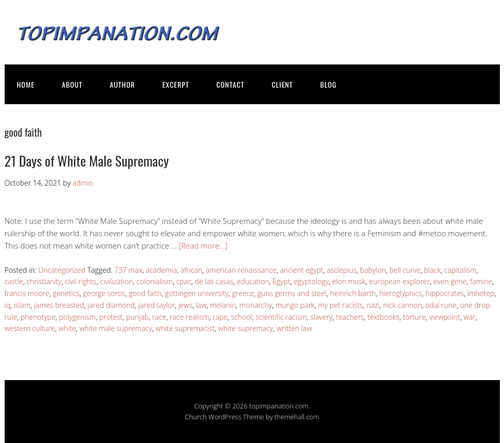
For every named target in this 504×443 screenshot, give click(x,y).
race (159, 317)
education (253, 281)
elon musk (349, 281)
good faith (145, 293)
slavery (321, 317)
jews (186, 305)
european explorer (399, 281)
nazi (373, 305)
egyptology (311, 281)
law (201, 305)
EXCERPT (176, 84)
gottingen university (197, 293)
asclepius (342, 270)
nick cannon (402, 305)
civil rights (81, 281)
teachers (350, 317)
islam (22, 305)
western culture (30, 328)
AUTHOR (123, 84)
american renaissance (241, 270)
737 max (128, 270)
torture (414, 317)
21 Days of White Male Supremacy (87, 161)
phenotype (38, 317)
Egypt (281, 281)
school (242, 317)
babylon (373, 270)
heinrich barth (353, 293)
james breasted (59, 305)
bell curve (405, 270)
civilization (117, 281)
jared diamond (111, 305)
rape (220, 317)
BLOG (329, 84)
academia (161, 270)
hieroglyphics (401, 293)
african (192, 270)
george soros (104, 293)
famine (481, 281)
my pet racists (341, 305)
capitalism (460, 270)
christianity (44, 281)
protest (111, 317)
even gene (450, 281)
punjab (138, 317)
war (470, 317)
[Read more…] (203, 245)
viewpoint (445, 317)
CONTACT (231, 84)
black (432, 270)
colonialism (155, 281)
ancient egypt (302, 270)
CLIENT (282, 84)
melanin (223, 305)
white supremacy (246, 328)
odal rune (441, 305)
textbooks (383, 317)
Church (196, 417)
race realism (190, 317)
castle (14, 281)
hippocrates (444, 293)
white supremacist (185, 328)
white (67, 328)
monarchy (256, 305)
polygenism (77, 317)
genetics (66, 293)
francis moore (27, 293)
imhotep (481, 293)
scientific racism (281, 317)
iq (8, 305)
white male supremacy (116, 328)
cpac (184, 281)
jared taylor (157, 305)
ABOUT (72, 84)
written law (294, 328)
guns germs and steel (292, 293)
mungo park (295, 305)
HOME (26, 84)
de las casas (214, 281)
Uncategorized (62, 270)
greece (243, 293)
